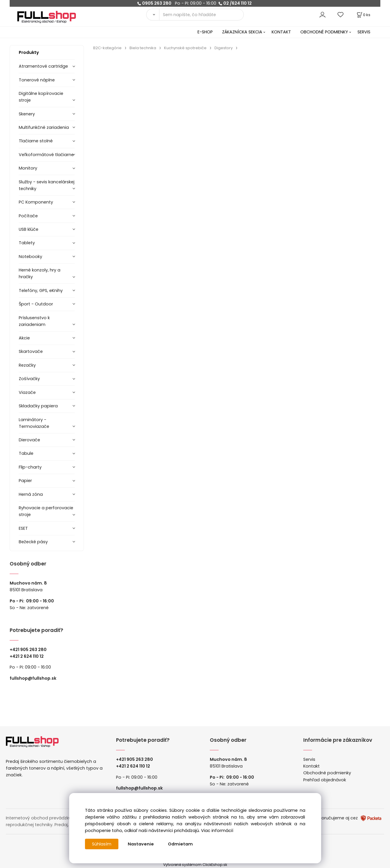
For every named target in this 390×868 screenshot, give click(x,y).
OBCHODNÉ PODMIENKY (324, 32)
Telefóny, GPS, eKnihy (41, 291)
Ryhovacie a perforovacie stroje (46, 511)
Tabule (26, 453)
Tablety (27, 243)
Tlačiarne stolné (36, 141)
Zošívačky (29, 379)
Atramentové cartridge (43, 66)
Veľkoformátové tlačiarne (46, 155)
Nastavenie (141, 844)
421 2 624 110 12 (28, 656)
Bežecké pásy (33, 542)
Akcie (24, 338)
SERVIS (364, 32)
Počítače (28, 216)
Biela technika (143, 48)
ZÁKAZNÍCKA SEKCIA (242, 32)
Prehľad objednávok (325, 780)
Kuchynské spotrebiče (185, 48)
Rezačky (27, 365)
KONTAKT (281, 32)
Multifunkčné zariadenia (44, 127)
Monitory (28, 168)
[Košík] (363, 15)
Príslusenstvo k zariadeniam (34, 321)
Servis (309, 759)
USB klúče (29, 229)
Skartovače (31, 351)
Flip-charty (30, 467)
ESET (23, 528)
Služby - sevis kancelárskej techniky (47, 185)
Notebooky (30, 257)
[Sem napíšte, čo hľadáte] (201, 15)
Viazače (27, 392)
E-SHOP (205, 32)
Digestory (224, 48)
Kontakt (311, 766)
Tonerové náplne (37, 80)
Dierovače (29, 440)
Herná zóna (31, 494)
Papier (25, 481)
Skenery (27, 114)
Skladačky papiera (38, 406)
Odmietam (180, 844)
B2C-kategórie (107, 48)
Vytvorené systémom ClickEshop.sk (195, 865)
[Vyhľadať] (153, 15)
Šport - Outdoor (36, 304)
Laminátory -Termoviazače (34, 423)
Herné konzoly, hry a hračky (40, 273)
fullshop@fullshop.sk (33, 678)
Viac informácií (217, 831)
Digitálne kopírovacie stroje (41, 97)
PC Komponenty (36, 202)
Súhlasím (102, 844)
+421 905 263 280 (28, 650)
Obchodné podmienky (327, 773)
